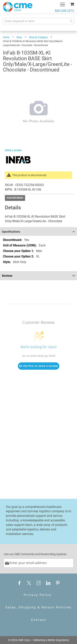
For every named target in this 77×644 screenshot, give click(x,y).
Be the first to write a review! (38, 366)
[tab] (38, 232)
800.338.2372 (64, 11)
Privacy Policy (38, 595)
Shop (19, 37)
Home (6, 37)
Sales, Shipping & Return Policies (39, 607)
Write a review (13, 150)
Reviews (7, 276)
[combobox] (38, 21)
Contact (38, 620)
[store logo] (18, 7)
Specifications (11, 232)
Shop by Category (38, 37)
